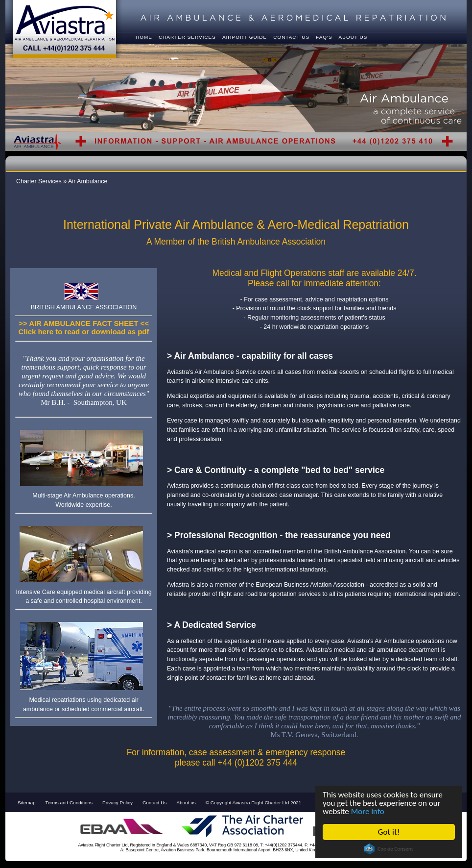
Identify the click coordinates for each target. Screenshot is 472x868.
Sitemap (27, 803)
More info (368, 811)
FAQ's (324, 37)
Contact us (291, 37)
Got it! (389, 832)
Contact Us (154, 803)
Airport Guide (245, 37)
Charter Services (187, 37)
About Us (353, 37)
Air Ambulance (88, 181)
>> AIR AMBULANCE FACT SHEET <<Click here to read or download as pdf (84, 327)
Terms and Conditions (69, 803)
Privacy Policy (118, 803)
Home (144, 37)
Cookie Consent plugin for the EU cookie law (389, 849)
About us (186, 803)
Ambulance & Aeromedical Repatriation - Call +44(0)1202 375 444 (64, 29)
